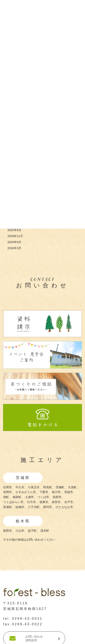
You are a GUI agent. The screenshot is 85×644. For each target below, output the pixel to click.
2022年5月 (14, 230)
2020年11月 (15, 236)
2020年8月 (14, 242)
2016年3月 (14, 248)
